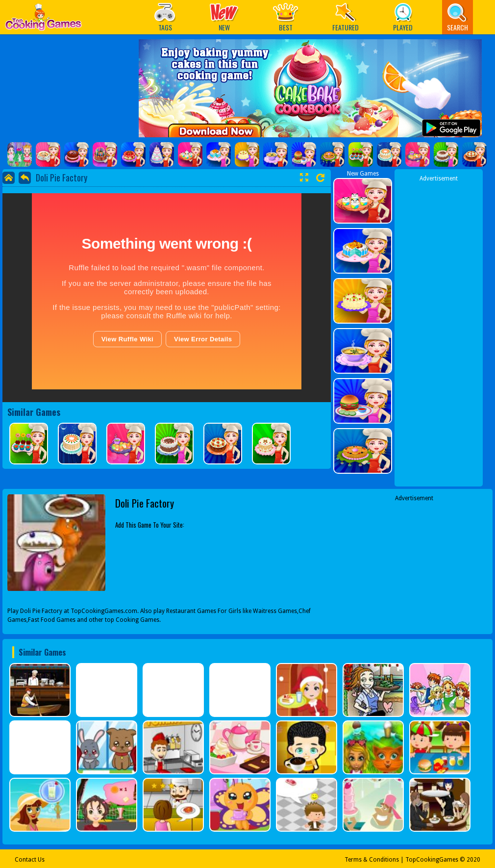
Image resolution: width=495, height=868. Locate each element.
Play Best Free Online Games (43, 20)
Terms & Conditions (372, 860)
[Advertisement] (439, 330)
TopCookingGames (432, 860)
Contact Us (30, 860)
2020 (473, 860)
